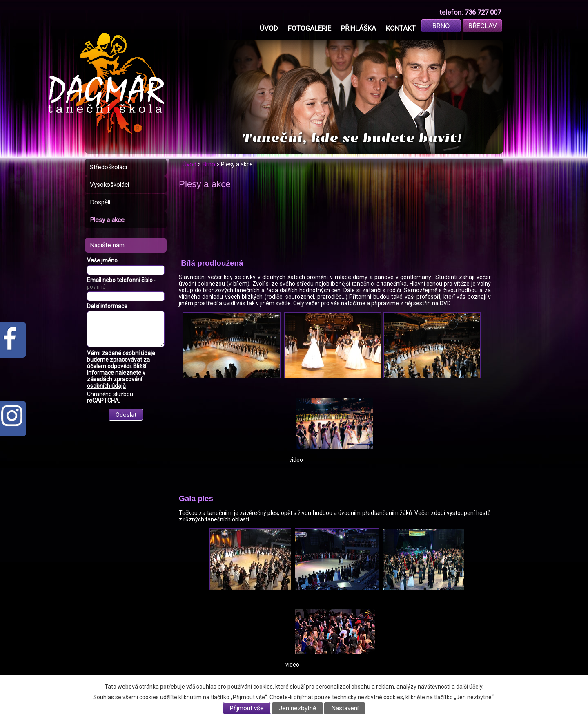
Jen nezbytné (297, 708)
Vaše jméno (102, 260)
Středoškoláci (108, 167)
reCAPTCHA (103, 401)
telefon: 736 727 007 (470, 12)
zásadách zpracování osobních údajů (115, 383)
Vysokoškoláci (109, 185)
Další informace (107, 306)
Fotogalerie (310, 28)
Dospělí (100, 202)
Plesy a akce (107, 220)
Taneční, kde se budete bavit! (352, 138)
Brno (441, 26)
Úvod (269, 28)
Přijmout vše (247, 708)
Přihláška (359, 28)
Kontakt (401, 28)
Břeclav (483, 26)
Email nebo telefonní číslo (121, 283)
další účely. (470, 687)
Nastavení (345, 708)
